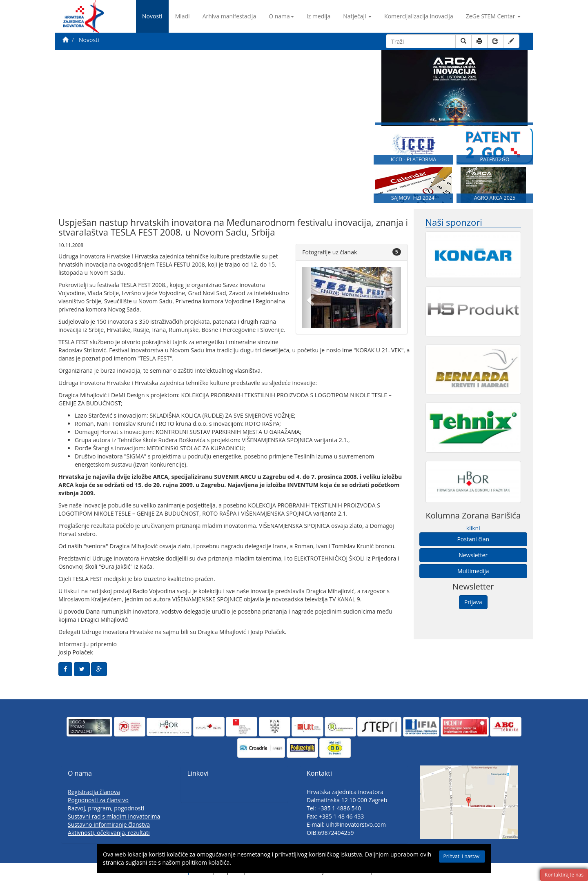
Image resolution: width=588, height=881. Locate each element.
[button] (310, 297)
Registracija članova (94, 792)
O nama (281, 16)
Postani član (473, 539)
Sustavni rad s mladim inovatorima (114, 816)
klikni (473, 528)
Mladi (183, 16)
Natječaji (357, 16)
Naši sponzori (454, 222)
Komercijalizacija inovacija (419, 16)
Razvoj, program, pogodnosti (106, 808)
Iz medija (318, 16)
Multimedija (473, 571)
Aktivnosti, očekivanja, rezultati (109, 833)
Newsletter (473, 555)
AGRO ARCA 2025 (495, 198)
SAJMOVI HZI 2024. (413, 198)
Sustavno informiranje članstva (109, 824)
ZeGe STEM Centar (493, 16)
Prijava (473, 602)
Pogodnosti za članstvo (98, 800)
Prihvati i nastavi (462, 856)
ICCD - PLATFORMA (414, 159)
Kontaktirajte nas (564, 875)
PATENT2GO (494, 159)
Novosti (152, 16)
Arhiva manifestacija (229, 16)
